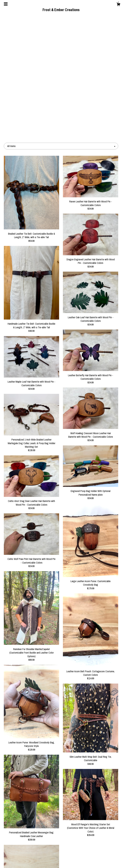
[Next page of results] (83, 815)
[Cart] (118, 5)
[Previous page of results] (40, 815)
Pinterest (61, 851)
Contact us (22, 861)
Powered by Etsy (100, 856)
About (22, 851)
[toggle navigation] (6, 4)
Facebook (61, 846)
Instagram (61, 856)
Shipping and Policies (22, 856)
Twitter (61, 861)
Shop (22, 846)
